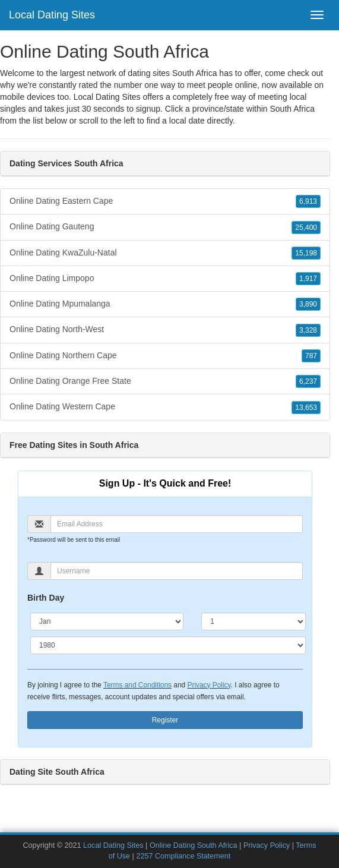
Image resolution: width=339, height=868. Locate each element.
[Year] (168, 645)
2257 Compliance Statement (183, 856)
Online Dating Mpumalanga (165, 304)
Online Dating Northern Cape (165, 356)
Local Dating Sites (52, 15)
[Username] (177, 571)
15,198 (306, 253)
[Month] (107, 621)
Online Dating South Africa (194, 845)
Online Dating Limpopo (165, 279)
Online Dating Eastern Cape (165, 201)
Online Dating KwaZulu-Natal (165, 253)
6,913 (308, 201)
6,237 (308, 381)
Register (165, 720)
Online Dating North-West (165, 330)
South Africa (292, 109)
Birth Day (46, 598)
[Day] (254, 621)
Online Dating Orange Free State (165, 381)
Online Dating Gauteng (165, 227)
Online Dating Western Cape (165, 407)
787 (311, 356)
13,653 (306, 408)
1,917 (308, 279)
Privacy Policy (209, 685)
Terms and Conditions (137, 685)
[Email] (177, 524)
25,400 (306, 228)
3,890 (308, 304)
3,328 (308, 330)
